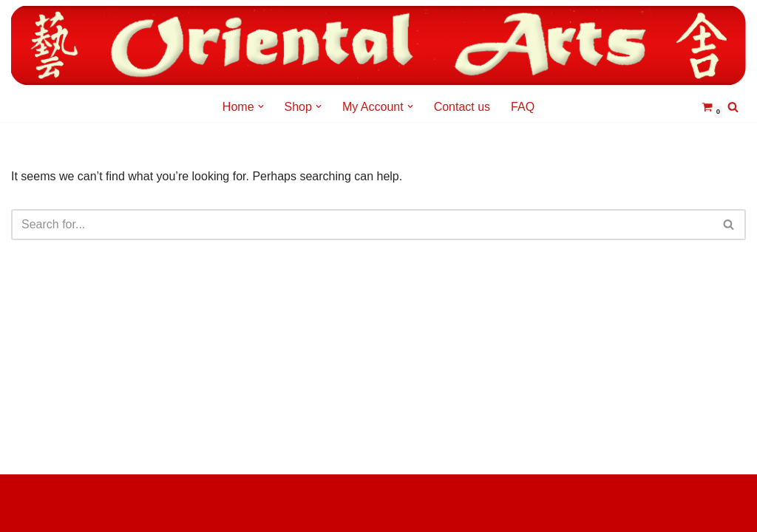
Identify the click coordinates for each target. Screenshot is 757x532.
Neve (25, 493)
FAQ (523, 107)
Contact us (462, 107)
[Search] (733, 107)
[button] (261, 106)
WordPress (40, 513)
